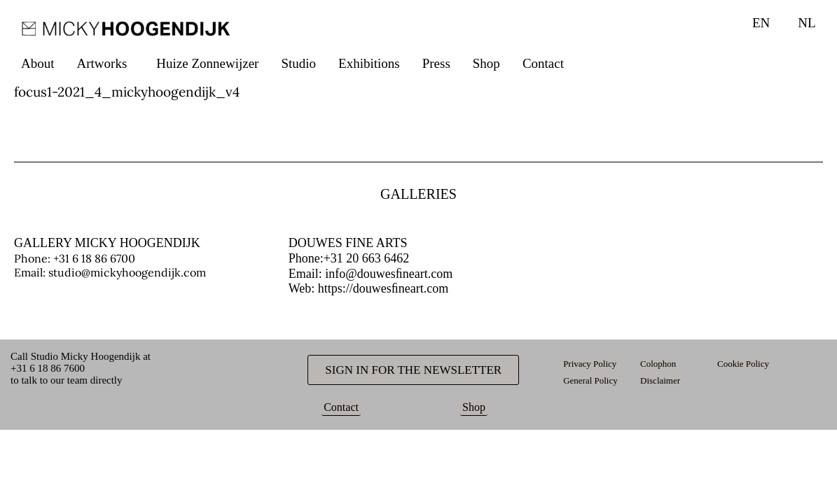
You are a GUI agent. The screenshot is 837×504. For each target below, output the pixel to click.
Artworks (102, 63)
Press (436, 63)
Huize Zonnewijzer (207, 63)
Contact (543, 63)
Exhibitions (369, 63)
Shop (486, 63)
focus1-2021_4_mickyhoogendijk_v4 (127, 92)
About (38, 63)
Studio (298, 63)
